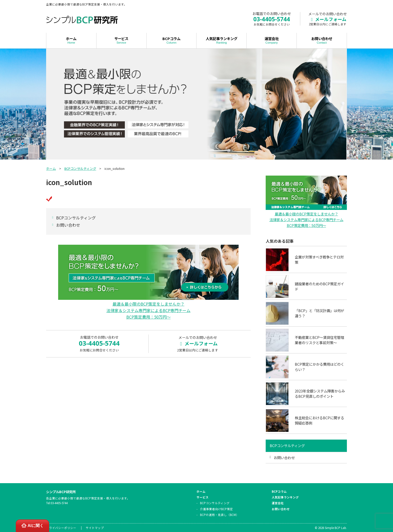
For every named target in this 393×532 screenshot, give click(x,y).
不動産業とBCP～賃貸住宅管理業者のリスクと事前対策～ (319, 340)
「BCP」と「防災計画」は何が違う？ (319, 313)
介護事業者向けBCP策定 (216, 509)
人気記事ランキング (221, 40)
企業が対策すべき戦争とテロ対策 (319, 260)
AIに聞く (32, 526)
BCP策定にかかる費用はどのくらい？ (319, 367)
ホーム (71, 40)
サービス (121, 40)
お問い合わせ (322, 40)
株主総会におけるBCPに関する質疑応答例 (319, 420)
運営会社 (272, 40)
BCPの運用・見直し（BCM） (219, 515)
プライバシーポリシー (61, 528)
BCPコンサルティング (80, 168)
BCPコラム (172, 40)
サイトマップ (95, 528)
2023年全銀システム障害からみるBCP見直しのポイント (320, 394)
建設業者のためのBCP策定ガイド (319, 286)
